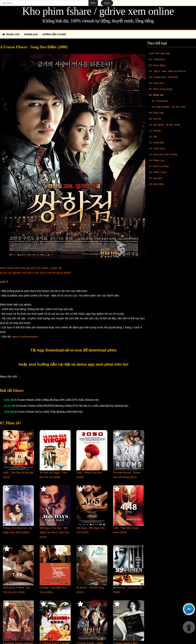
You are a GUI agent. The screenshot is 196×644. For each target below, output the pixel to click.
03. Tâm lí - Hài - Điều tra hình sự (167, 71)
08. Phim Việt (156, 113)
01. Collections (157, 59)
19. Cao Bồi (156, 178)
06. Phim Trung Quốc (161, 89)
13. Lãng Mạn (156, 143)
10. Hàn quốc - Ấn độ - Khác (165, 125)
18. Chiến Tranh (158, 172)
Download (31, 34)
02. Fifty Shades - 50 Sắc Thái (168, 107)
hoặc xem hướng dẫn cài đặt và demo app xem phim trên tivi (73, 364)
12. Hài (153, 137)
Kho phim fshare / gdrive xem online (98, 11)
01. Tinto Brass (160, 101)
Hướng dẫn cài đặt (54, 34)
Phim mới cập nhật (159, 53)
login (107, 3)
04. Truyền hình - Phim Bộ (163, 77)
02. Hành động (157, 65)
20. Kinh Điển (156, 184)
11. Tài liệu (155, 131)
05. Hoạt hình (156, 83)
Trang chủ (11, 34)
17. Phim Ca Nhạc (159, 166)
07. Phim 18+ (156, 95)
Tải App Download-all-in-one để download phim (73, 350)
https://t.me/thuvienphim (25, 337)
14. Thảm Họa (157, 148)
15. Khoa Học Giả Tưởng (163, 154)
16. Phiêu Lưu (157, 160)
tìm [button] (93, 3)
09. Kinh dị (155, 119)
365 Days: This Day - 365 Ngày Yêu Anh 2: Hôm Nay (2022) (54, 533)
